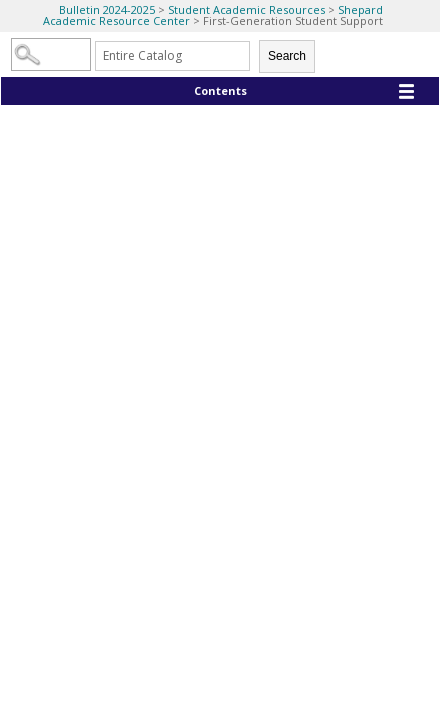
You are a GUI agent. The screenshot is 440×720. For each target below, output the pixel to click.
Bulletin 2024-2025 (107, 9)
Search (287, 56)
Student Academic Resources (248, 9)
